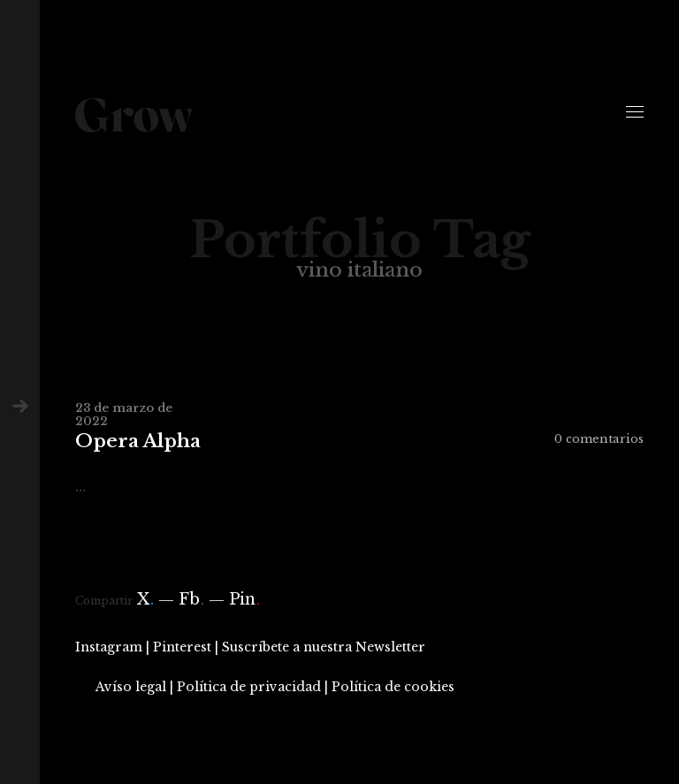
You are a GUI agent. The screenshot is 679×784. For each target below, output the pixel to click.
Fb (191, 599)
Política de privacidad (249, 687)
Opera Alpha (138, 441)
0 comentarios (599, 439)
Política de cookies (393, 687)
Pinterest (182, 647)
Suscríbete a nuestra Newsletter (324, 647)
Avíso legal (131, 687)
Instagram (109, 647)
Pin (244, 599)
